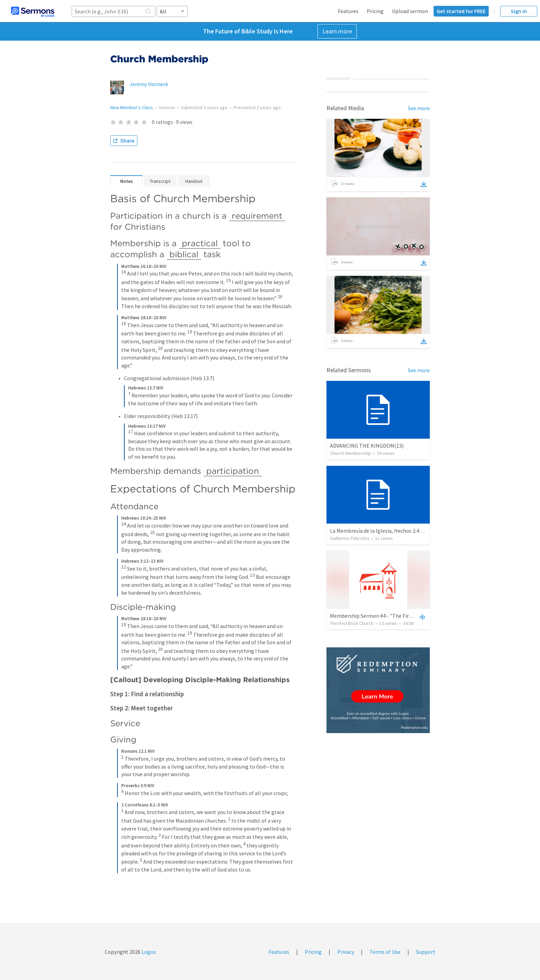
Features (348, 11)
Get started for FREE (461, 11)
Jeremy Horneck (149, 84)
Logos (148, 952)
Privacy (346, 952)
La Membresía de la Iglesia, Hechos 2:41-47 (380, 531)
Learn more (337, 31)
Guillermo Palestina (350, 538)
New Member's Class (132, 107)
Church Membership (350, 453)
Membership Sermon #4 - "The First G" (375, 616)
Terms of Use (385, 952)
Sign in (519, 11)
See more (419, 108)
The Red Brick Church (352, 623)
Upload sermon (410, 11)
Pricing (375, 11)
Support (426, 952)
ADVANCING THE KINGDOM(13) (367, 446)
